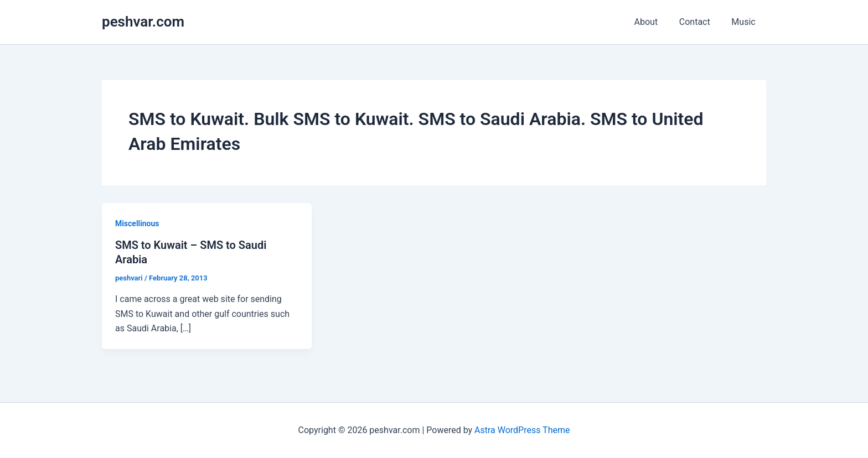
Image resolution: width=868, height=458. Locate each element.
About (655, 22)
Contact (700, 22)
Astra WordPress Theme (522, 430)
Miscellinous (137, 223)
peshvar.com (143, 22)
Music (745, 22)
